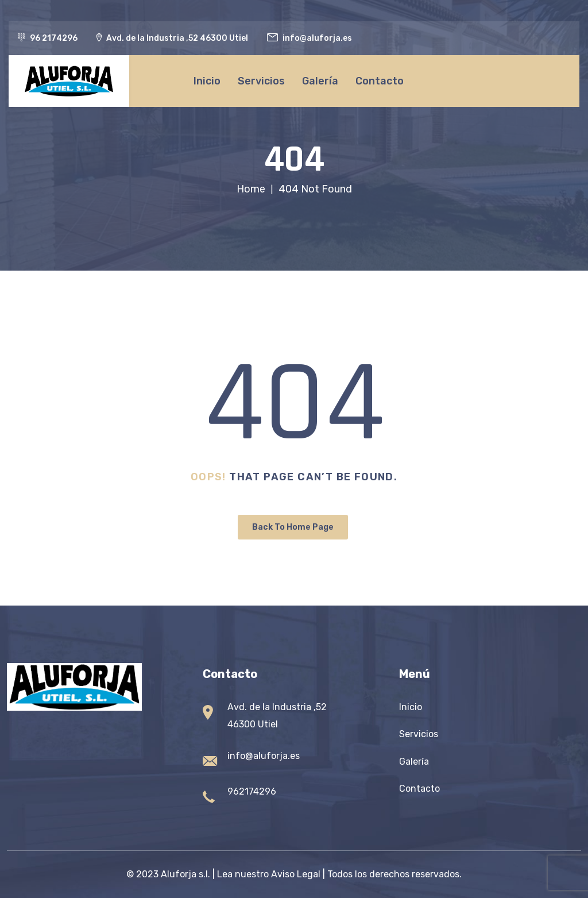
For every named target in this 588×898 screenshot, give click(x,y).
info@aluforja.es (264, 756)
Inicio (207, 81)
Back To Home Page (293, 527)
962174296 (252, 791)
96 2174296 (54, 38)
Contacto (380, 81)
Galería (320, 81)
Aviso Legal (296, 874)
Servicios (261, 81)
